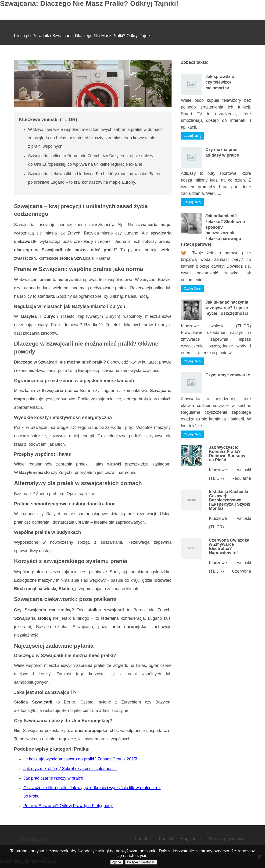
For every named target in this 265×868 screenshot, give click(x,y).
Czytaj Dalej (192, 136)
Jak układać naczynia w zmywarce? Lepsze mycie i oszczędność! (227, 308)
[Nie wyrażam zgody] (259, 857)
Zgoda (117, 862)
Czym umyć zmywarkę (228, 375)
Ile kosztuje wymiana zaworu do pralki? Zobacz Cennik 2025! (80, 759)
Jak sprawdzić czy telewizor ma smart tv (220, 82)
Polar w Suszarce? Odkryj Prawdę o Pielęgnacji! (68, 806)
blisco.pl (22, 36)
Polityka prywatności (227, 839)
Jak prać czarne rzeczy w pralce (53, 778)
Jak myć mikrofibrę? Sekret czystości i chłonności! (70, 769)
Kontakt (166, 839)
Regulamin (191, 839)
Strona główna (27, 58)
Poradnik (41, 36)
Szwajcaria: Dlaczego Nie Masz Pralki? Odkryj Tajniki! (102, 36)
